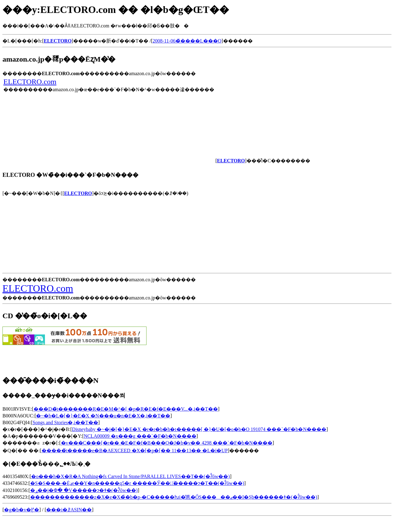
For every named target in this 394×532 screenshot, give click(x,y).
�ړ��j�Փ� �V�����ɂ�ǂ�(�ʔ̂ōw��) (84, 490)
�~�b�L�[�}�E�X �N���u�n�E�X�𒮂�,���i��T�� (103, 416)
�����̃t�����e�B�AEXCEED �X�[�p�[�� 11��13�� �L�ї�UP (135, 451)
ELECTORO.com (30, 82)
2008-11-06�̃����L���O (187, 41)
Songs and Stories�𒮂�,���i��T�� (65, 422)
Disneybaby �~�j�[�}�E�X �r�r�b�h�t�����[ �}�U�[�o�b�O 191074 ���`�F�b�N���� (199, 429)
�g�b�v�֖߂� (22, 510)
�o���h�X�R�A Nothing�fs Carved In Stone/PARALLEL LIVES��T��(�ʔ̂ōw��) (130, 476)
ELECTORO (78, 193)
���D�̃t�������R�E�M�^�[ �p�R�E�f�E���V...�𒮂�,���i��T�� (126, 409)
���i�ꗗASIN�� (69, 510)
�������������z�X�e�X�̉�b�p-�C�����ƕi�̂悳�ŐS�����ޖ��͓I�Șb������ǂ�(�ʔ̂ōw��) (174, 497)
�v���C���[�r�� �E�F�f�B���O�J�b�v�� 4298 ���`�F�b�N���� (167, 443)
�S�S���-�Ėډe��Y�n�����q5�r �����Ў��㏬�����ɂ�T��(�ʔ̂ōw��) (137, 483)
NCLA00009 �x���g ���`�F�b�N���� (140, 436)
